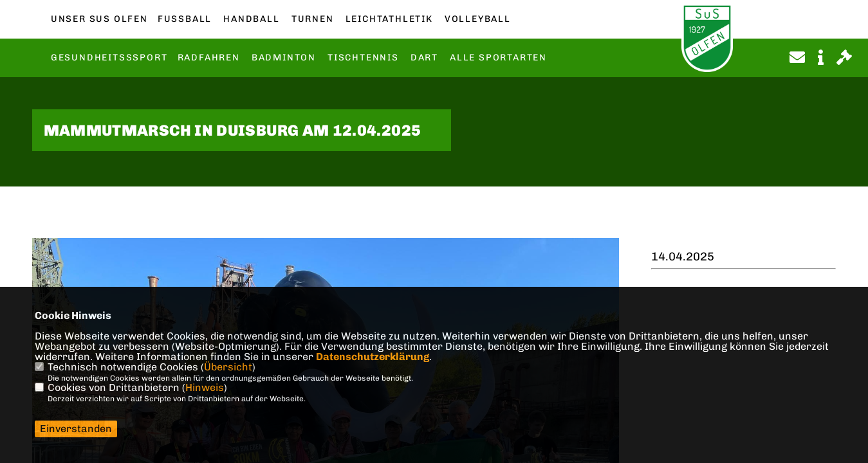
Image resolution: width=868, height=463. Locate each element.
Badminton (284, 58)
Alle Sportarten (498, 58)
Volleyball (478, 19)
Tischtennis (363, 58)
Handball (251, 19)
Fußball (185, 19)
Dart (424, 58)
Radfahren (209, 58)
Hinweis (205, 387)
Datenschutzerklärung (373, 357)
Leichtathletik (389, 19)
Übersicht (228, 367)
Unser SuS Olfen (99, 19)
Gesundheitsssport (109, 58)
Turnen (313, 19)
